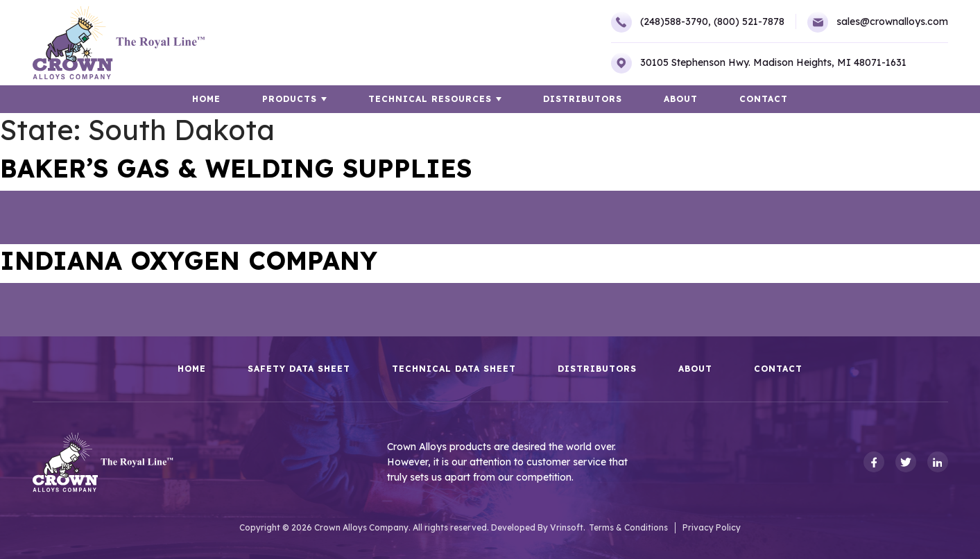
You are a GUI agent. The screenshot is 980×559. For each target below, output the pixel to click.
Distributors (583, 99)
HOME (206, 99)
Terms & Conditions (628, 527)
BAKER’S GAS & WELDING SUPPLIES (236, 168)
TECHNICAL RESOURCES (430, 99)
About (681, 99)
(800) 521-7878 (749, 21)
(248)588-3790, (661, 22)
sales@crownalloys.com (878, 22)
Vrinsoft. (568, 527)
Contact (764, 99)
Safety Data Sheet (299, 369)
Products (290, 99)
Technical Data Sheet (454, 369)
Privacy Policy (712, 527)
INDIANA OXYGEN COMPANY (189, 260)
